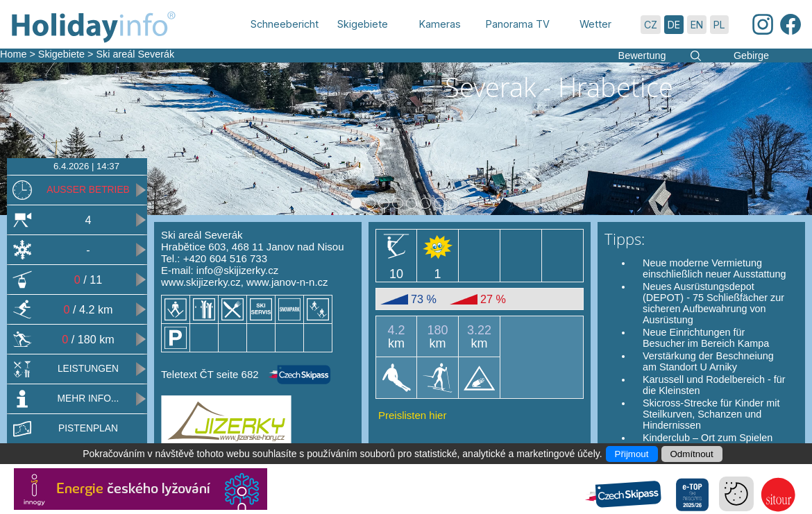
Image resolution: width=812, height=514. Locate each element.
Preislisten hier (412, 415)
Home (13, 54)
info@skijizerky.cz (237, 270)
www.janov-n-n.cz (287, 282)
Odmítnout (692, 454)
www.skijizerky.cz (201, 282)
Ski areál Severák (135, 54)
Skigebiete (61, 54)
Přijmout (632, 454)
